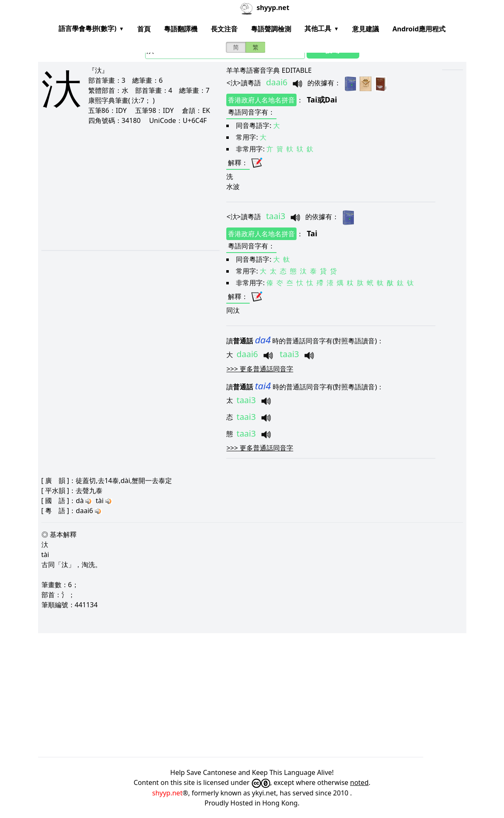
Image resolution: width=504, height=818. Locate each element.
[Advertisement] (121, 187)
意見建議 (366, 29)
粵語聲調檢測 (271, 29)
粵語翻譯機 (181, 29)
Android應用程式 (419, 29)
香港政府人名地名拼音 (261, 100)
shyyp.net (168, 793)
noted (359, 782)
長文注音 (224, 29)
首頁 (144, 29)
